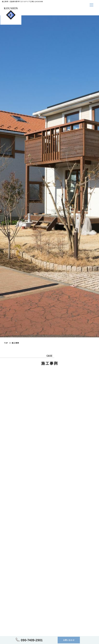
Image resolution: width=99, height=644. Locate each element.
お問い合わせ (69, 640)
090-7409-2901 (32, 640)
